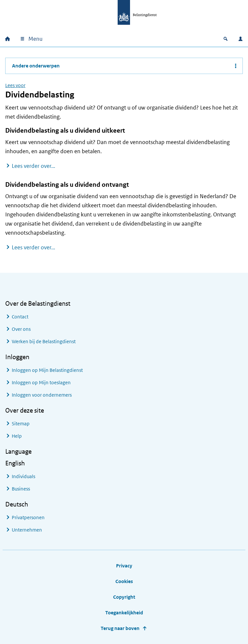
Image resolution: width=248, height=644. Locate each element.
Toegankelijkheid (124, 613)
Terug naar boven (120, 628)
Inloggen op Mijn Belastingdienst (47, 370)
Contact (20, 317)
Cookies (124, 581)
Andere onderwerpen (36, 66)
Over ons (21, 329)
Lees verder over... (33, 166)
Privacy (124, 566)
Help (17, 436)
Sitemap (21, 424)
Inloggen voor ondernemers (42, 395)
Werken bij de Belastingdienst (44, 341)
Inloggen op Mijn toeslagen (41, 382)
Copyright (124, 597)
